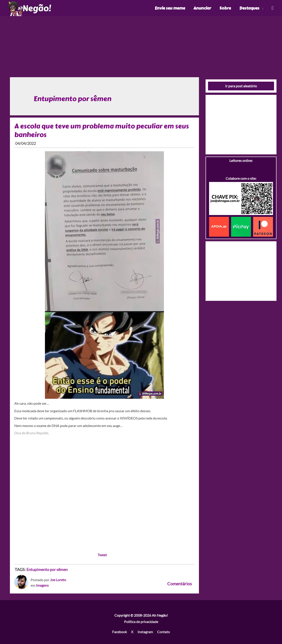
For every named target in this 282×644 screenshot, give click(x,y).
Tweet (102, 555)
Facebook (120, 632)
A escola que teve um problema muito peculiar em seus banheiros (102, 130)
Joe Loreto (58, 580)
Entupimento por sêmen (47, 569)
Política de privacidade (141, 622)
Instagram (145, 632)
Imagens (42, 585)
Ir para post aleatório (241, 86)
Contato (163, 632)
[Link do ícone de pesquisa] (272, 8)
